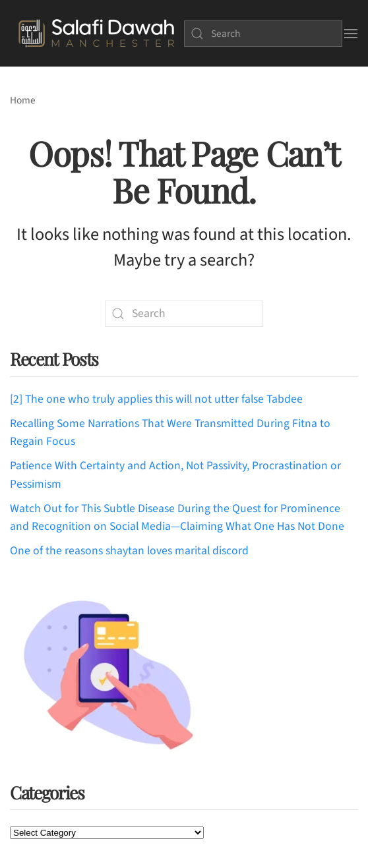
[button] (351, 34)
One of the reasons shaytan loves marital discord (129, 551)
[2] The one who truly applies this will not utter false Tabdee (156, 399)
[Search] (263, 34)
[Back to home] (97, 34)
